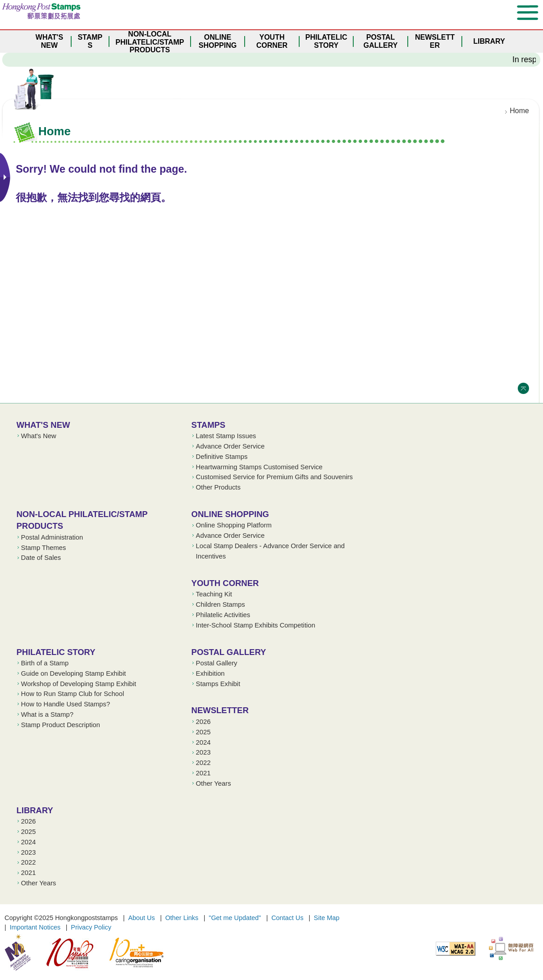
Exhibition (210, 673)
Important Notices (35, 927)
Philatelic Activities (223, 615)
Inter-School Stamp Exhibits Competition (256, 625)
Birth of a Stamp (45, 663)
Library (35, 810)
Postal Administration (52, 537)
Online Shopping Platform (234, 525)
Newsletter (220, 710)
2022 (203, 763)
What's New (43, 425)
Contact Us (287, 918)
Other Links (182, 918)
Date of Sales (41, 558)
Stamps (209, 425)
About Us (141, 918)
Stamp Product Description (61, 725)
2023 (203, 752)
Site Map (326, 918)
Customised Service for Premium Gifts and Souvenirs (274, 477)
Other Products (218, 487)
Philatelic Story (56, 652)
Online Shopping (230, 514)
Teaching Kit (214, 594)
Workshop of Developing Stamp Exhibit (79, 684)
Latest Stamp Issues (226, 436)
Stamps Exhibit (218, 684)
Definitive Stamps (222, 457)
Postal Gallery (229, 652)
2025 (203, 732)
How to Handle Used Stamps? (66, 704)
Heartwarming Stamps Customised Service (259, 467)
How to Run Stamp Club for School (73, 694)
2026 (203, 722)
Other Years (214, 783)
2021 (203, 773)
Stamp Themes (44, 548)
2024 (203, 742)
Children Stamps (221, 604)
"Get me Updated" (235, 918)
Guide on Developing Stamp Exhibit (74, 673)
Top (523, 388)
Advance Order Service (230, 446)
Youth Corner (225, 583)
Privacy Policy (91, 927)
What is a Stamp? (47, 714)
